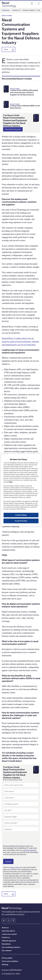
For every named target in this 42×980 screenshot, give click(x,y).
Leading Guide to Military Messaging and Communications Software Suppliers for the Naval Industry (24, 92)
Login (32, 3)
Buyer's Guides (7, 16)
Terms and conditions (10, 961)
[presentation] (20, 838)
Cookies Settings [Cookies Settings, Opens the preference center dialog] (21, 515)
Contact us (6, 937)
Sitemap (5, 964)
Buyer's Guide (15, 89)
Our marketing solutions (11, 947)
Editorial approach (9, 941)
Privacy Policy (15, 867)
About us (5, 928)
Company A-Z (16, 10)
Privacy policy (7, 958)
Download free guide (13, 129)
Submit (8, 861)
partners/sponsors (30, 850)
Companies (6, 10)
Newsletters (6, 944)
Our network (7, 950)
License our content (9, 934)
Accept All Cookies (21, 521)
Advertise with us (8, 931)
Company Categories (29, 10)
